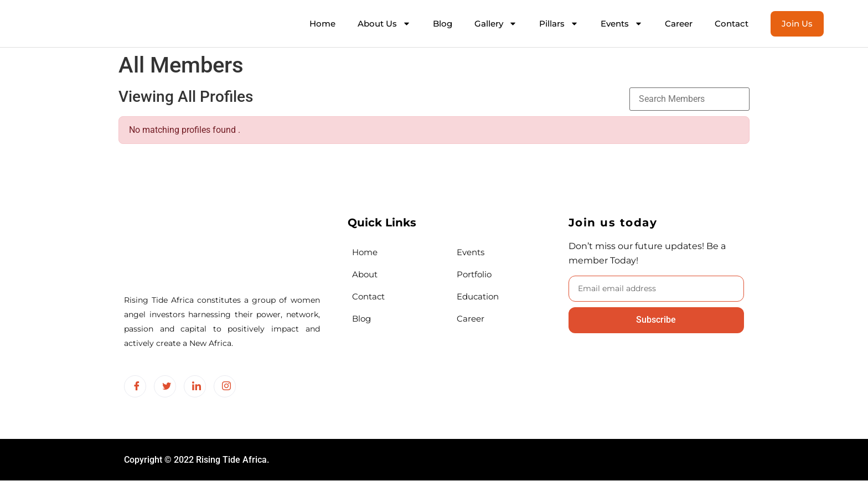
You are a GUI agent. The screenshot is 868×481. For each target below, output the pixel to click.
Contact (732, 24)
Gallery (496, 24)
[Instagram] (225, 386)
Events (622, 24)
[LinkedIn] (195, 386)
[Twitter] (165, 386)
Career (679, 24)
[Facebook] (135, 386)
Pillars (559, 24)
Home (322, 24)
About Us (384, 24)
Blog (443, 24)
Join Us (797, 24)
